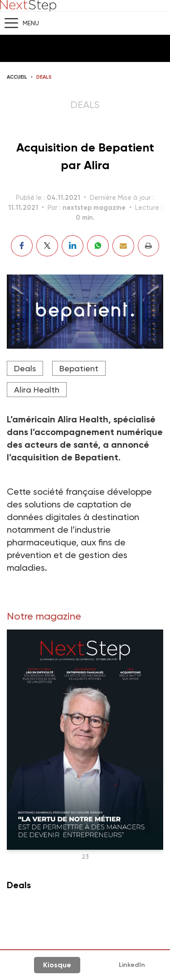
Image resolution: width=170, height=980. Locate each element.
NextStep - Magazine (28, 6)
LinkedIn (132, 965)
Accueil (17, 77)
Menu (31, 23)
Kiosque (57, 965)
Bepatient (79, 368)
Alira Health (37, 390)
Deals (44, 77)
